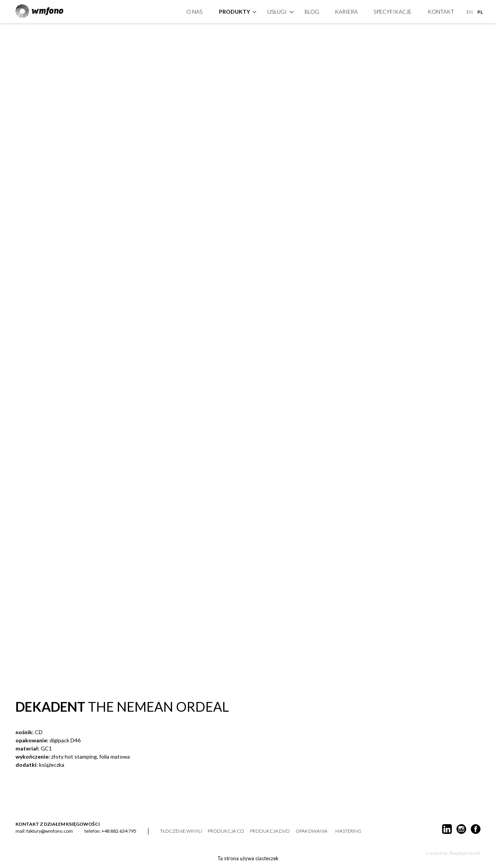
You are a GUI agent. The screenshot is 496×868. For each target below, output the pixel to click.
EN (470, 11)
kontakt (441, 11)
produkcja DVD (270, 831)
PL (480, 11)
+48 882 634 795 (119, 831)
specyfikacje (393, 11)
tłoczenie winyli (181, 831)
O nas (194, 11)
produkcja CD (226, 831)
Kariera (346, 11)
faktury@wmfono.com (50, 831)
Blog (312, 11)
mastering (348, 831)
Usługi (277, 11)
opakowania (312, 831)
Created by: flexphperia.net (453, 853)
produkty (234, 11)
